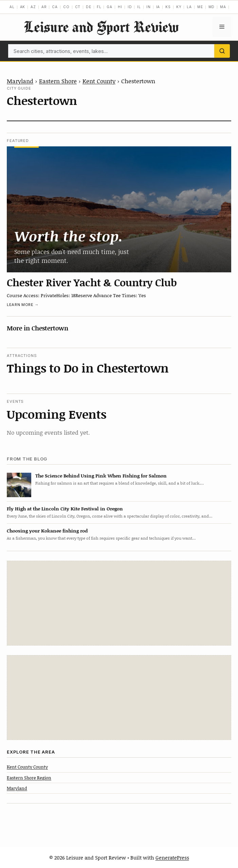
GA (109, 7)
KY (179, 7)
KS (168, 7)
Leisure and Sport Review (101, 27)
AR (44, 7)
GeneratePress (172, 857)
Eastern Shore (58, 81)
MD (212, 7)
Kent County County (27, 767)
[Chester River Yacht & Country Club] (119, 210)
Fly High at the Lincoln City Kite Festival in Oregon (65, 509)
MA (223, 7)
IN (149, 7)
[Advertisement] (119, 603)
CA (55, 7)
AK (23, 7)
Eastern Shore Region (29, 778)
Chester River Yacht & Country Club (92, 282)
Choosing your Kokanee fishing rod (47, 531)
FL (99, 7)
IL (139, 7)
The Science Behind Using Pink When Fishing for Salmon (101, 476)
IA (158, 7)
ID (130, 7)
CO (66, 7)
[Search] (222, 51)
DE (89, 7)
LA (189, 7)
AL (12, 7)
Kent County (99, 81)
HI (120, 7)
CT (78, 7)
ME (200, 7)
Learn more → (23, 305)
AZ (33, 7)
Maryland (20, 81)
